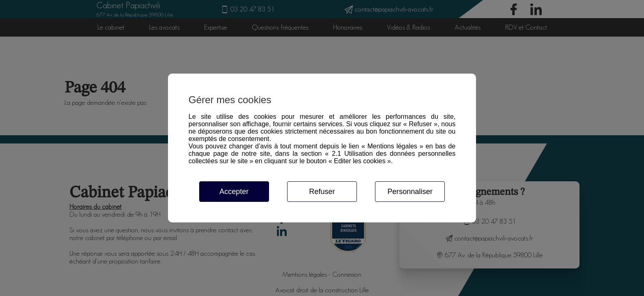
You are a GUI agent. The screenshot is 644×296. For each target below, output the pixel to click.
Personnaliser (410, 192)
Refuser (322, 192)
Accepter (234, 192)
